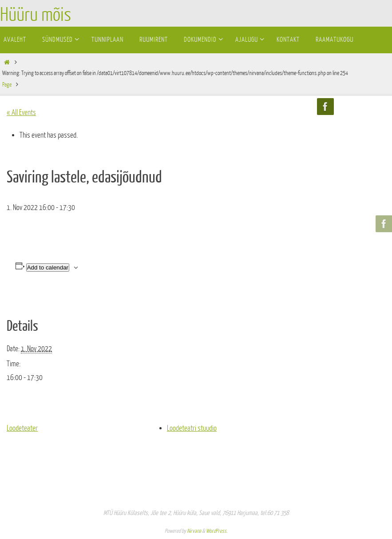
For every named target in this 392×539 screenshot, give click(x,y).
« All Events (21, 113)
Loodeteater (22, 428)
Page (7, 85)
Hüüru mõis (36, 15)
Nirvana (194, 531)
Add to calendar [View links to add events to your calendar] (48, 268)
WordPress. (217, 531)
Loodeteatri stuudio (192, 428)
